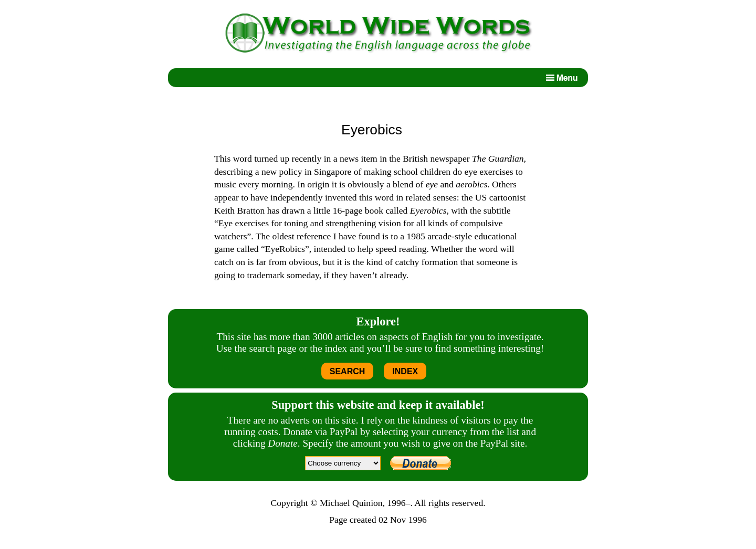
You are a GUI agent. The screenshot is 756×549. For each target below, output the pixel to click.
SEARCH (348, 371)
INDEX (405, 371)
